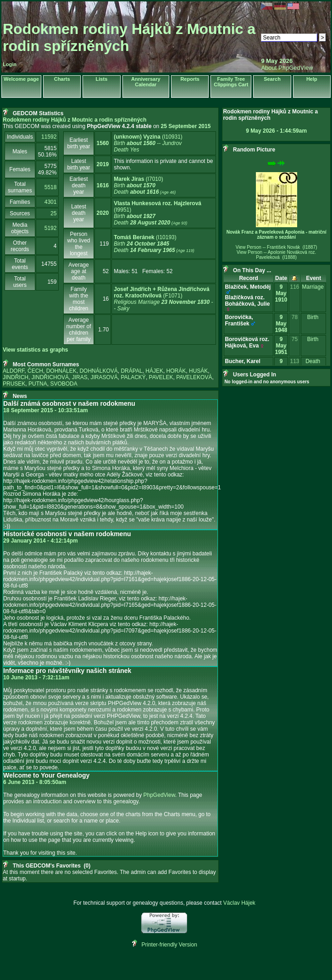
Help (312, 79)
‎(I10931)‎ (148, 143)
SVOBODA (64, 384)
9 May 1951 (281, 346)
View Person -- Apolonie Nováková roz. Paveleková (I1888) (276, 255)
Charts (62, 79)
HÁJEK (154, 371)
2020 (103, 213)
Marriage (313, 287)
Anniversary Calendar (146, 82)
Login (10, 64)
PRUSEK (14, 384)
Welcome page (21, 79)
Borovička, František (239, 320)
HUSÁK (198, 371)
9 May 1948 (281, 324)
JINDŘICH (16, 377)
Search (272, 79)
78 (295, 317)
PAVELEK (161, 377)
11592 (49, 137)
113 (294, 361)
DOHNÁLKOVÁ (98, 371)
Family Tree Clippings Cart (231, 82)
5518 (51, 187)
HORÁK (176, 371)
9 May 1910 (281, 293)
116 (294, 287)
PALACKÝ (133, 377)
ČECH (35, 371)
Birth (313, 317)
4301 (51, 202)
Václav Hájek (239, 903)
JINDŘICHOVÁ (50, 377)
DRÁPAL (131, 371)
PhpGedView (159, 795)
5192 (51, 228)
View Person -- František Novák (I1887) (277, 247)
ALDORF (14, 371)
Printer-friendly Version (169, 945)
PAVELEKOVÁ (194, 377)
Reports (190, 79)
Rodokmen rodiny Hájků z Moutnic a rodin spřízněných (129, 37)
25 (53, 213)
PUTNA (38, 384)
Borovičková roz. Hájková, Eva (247, 342)
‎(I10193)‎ (154, 244)
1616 (103, 185)
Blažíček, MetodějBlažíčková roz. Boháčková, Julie (248, 297)
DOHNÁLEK (61, 371)
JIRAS (80, 377)
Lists (102, 79)
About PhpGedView (287, 68)
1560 (103, 143)
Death (313, 361)
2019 (103, 164)
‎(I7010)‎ (145, 185)
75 (295, 339)
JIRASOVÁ (104, 377)
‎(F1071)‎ (163, 299)
